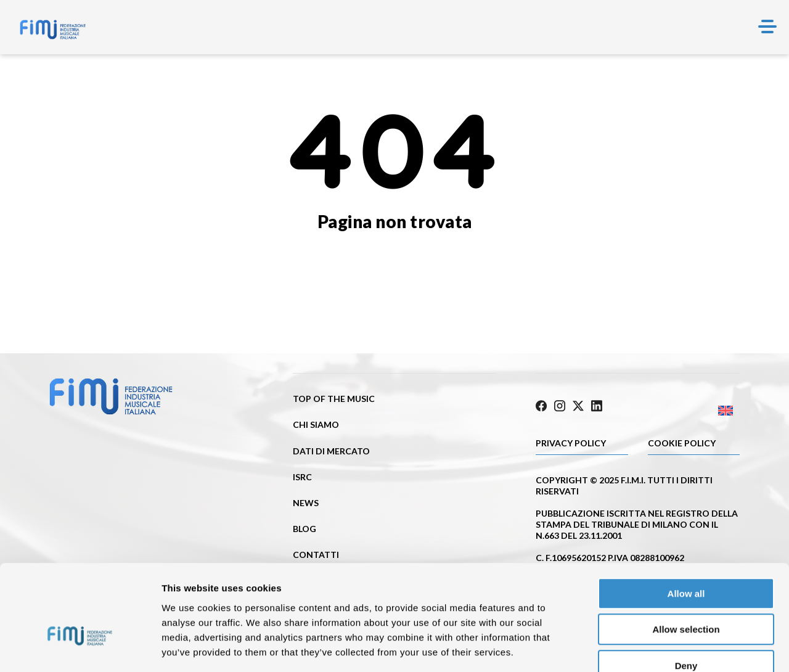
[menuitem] (689, 409)
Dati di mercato (331, 451)
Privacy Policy (571, 442)
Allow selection (686, 558)
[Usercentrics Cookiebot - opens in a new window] (80, 648)
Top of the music (334, 399)
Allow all (686, 521)
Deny (686, 593)
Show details (647, 648)
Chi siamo (316, 424)
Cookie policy (682, 442)
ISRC (302, 477)
